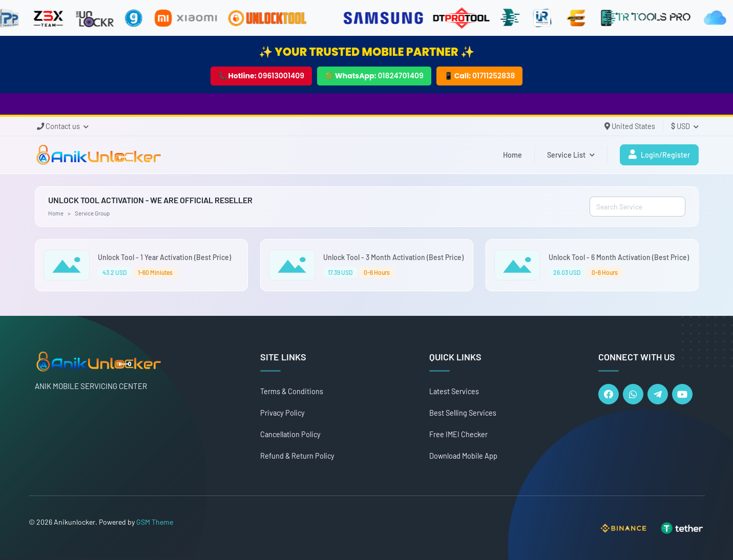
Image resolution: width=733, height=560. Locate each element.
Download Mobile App (463, 456)
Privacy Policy (282, 413)
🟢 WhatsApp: (374, 76)
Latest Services (454, 391)
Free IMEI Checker (458, 434)
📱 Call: (480, 76)
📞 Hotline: (261, 76)
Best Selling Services (463, 413)
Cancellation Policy (290, 434)
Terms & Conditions (292, 391)
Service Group (92, 213)
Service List (571, 155)
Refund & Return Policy (297, 456)
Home (512, 155)
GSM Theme (155, 522)
